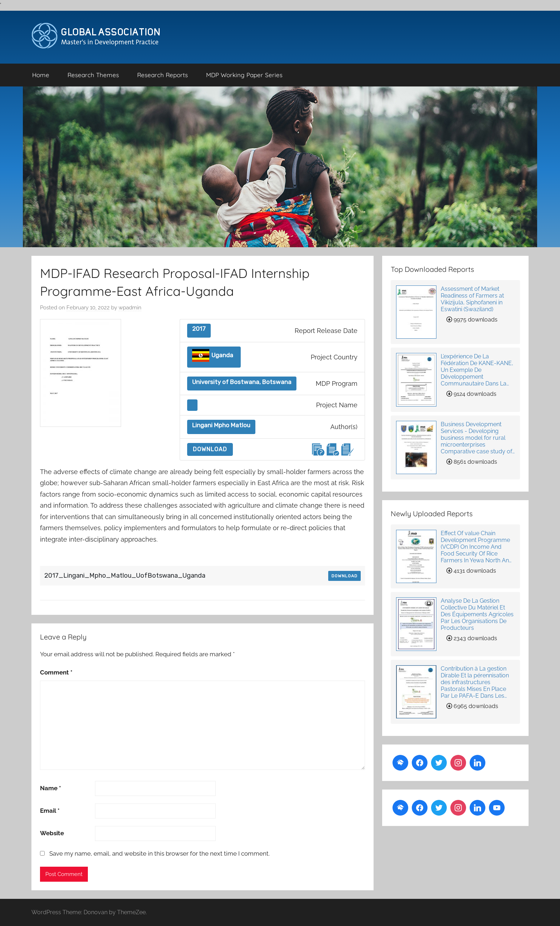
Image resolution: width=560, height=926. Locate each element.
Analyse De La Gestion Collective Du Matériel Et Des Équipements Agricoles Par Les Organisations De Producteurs (477, 614)
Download (210, 449)
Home (41, 75)
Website (52, 833)
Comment (56, 672)
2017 (199, 329)
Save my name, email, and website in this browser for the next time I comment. (159, 853)
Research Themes (93, 75)
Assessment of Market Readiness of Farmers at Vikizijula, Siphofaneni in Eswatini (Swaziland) (472, 299)
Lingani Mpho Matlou (221, 425)
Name (51, 788)
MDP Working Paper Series (244, 75)
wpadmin (130, 308)
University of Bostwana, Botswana (242, 382)
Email (50, 811)
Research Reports (162, 75)
